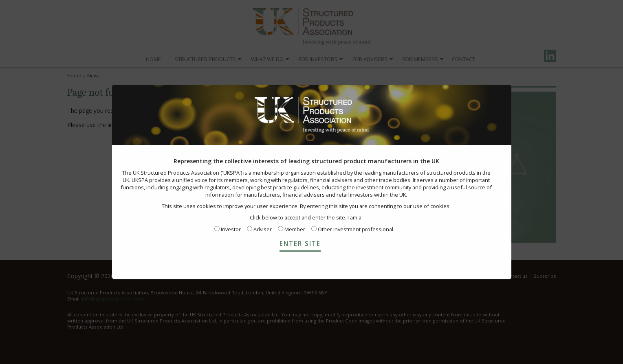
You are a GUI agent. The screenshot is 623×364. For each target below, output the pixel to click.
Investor (228, 229)
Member (292, 229)
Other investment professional (352, 229)
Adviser (259, 229)
